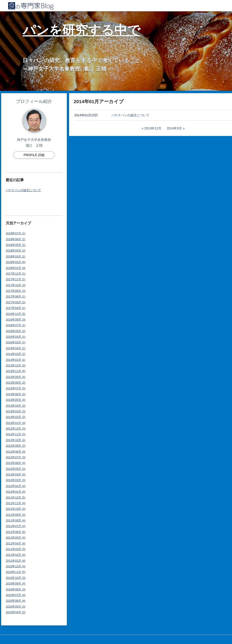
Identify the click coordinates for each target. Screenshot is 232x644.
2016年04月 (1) (16, 337)
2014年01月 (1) (16, 360)
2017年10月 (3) (16, 285)
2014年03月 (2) (16, 354)
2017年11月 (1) (16, 279)
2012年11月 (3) (16, 434)
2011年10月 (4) (16, 509)
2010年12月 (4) (16, 566)
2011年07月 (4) (16, 526)
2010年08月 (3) (16, 589)
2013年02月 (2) (16, 417)
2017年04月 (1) (16, 308)
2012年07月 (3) (16, 457)
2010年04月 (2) (16, 612)
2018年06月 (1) (16, 239)
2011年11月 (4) (16, 503)
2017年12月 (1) (16, 274)
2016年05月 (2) (16, 331)
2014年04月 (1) (16, 348)
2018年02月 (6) (16, 262)
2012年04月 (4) (16, 475)
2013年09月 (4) (16, 377)
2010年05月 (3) (16, 607)
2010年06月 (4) (16, 601)
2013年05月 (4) (16, 400)
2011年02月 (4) (16, 555)
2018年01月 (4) (16, 268)
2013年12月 (153, 128)
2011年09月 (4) (16, 515)
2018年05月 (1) (16, 245)
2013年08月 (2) (16, 383)
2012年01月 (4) (16, 492)
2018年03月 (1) (16, 257)
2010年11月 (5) (16, 572)
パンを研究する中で (81, 30)
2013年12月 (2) (16, 366)
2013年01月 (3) (16, 423)
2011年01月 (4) (16, 561)
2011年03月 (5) (16, 549)
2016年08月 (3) (16, 320)
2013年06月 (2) (16, 394)
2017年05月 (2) (16, 302)
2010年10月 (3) (16, 578)
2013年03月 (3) (16, 411)
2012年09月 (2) (16, 446)
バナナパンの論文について (23, 190)
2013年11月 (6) (16, 371)
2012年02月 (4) (16, 486)
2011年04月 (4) (16, 544)
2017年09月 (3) (16, 291)
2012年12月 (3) (16, 429)
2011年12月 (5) (16, 498)
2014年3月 (174, 128)
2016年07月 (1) (16, 325)
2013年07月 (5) (16, 388)
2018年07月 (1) (16, 233)
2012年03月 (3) (16, 480)
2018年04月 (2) (16, 251)
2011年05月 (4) (16, 538)
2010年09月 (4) (16, 584)
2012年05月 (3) (16, 469)
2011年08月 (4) (16, 520)
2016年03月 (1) (16, 342)
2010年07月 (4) (16, 595)
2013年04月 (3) (16, 406)
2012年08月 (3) (16, 452)
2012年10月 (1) (16, 440)
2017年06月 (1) (16, 297)
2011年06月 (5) (16, 532)
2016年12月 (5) (16, 314)
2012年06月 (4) (16, 463)
